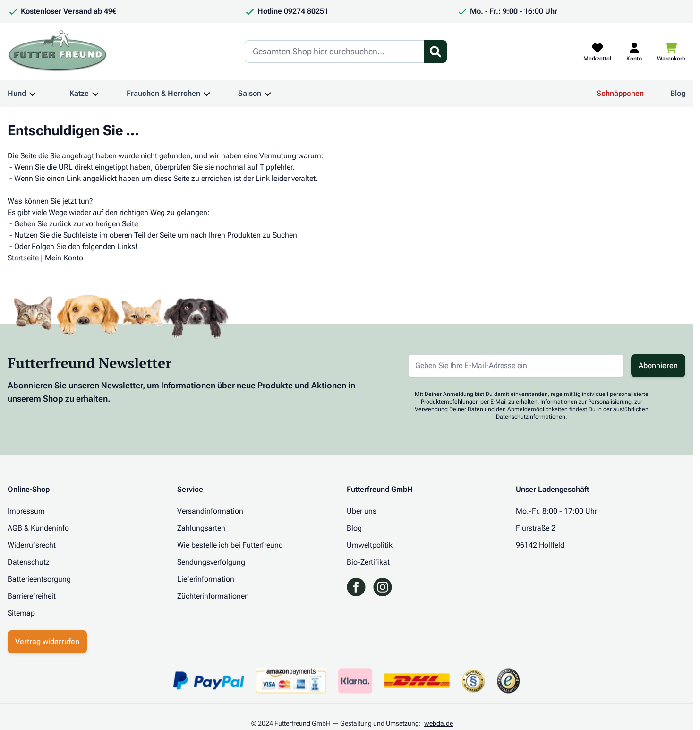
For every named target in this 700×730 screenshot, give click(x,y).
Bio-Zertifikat (368, 562)
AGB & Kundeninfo (38, 528)
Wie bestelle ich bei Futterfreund (230, 545)
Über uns (362, 511)
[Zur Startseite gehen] (58, 52)
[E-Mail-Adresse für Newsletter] (516, 366)
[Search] (334, 52)
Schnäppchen (620, 93)
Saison (250, 93)
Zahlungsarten (201, 528)
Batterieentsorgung (39, 579)
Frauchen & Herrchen (163, 93)
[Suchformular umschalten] (435, 52)
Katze (79, 93)
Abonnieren (658, 365)
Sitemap (21, 613)
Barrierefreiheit (32, 596)
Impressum (26, 511)
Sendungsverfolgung (211, 562)
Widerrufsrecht (32, 545)
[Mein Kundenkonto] (634, 52)
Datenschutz (29, 562)
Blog (678, 93)
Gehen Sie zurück (43, 224)
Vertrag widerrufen (47, 641)
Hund (17, 93)
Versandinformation (210, 511)
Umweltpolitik (370, 545)
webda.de (439, 723)
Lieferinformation (206, 579)
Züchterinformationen (213, 596)
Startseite (23, 258)
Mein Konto (64, 258)
